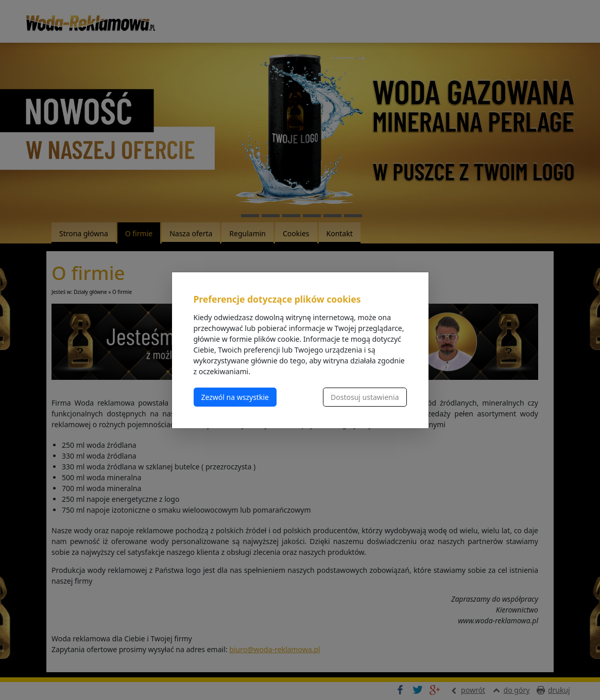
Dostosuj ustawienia (365, 397)
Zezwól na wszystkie (235, 397)
